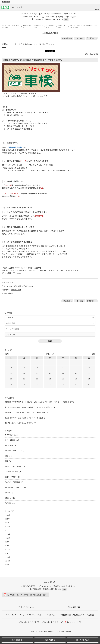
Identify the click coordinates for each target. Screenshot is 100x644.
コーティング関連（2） (13, 472)
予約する (50, 640)
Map (66, 19)
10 (89, 367)
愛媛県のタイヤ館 (39, 26)
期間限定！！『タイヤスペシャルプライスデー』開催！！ (26, 412)
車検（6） (8, 461)
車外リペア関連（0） (13, 477)
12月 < (8, 354)
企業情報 (91, 615)
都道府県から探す (27, 26)
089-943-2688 (31, 16)
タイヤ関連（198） (12, 435)
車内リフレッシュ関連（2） (15, 466)
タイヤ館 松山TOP (51, 26)
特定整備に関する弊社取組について (73, 615)
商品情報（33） (11, 503)
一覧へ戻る (79, 38)
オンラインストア (72, 622)
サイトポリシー (52, 615)
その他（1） (9, 493)
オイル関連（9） (11, 445)
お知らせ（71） (11, 498)
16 (76, 373)
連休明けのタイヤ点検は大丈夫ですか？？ (21, 423)
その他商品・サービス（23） (16, 487)
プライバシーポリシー (36, 615)
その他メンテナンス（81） (15, 451)
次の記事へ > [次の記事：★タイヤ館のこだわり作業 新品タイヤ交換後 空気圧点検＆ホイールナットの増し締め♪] (92, 38)
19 (24, 379)
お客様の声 (74, 607)
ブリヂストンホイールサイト (51, 622)
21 (50, 379)
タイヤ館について (26, 607)
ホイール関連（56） (12, 440)
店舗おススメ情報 (62, 26)
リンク (22, 615)
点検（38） (9, 456)
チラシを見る (83, 640)
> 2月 (93, 354)
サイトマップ (12, 615)
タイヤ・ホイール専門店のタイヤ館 (11, 26)
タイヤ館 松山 (17, 7)
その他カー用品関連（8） (14, 482)
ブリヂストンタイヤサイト (28, 622)
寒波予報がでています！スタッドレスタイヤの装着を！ (26, 418)
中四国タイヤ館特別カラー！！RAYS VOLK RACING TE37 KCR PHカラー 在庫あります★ (40, 402)
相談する (17, 640)
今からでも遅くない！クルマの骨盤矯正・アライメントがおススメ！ (31, 407)
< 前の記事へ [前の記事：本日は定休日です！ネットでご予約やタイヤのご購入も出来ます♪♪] (67, 38)
